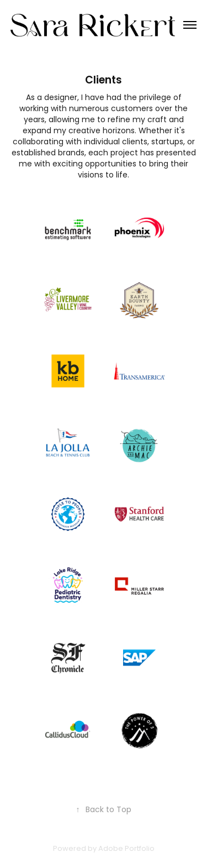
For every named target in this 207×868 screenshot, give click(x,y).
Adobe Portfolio (126, 849)
